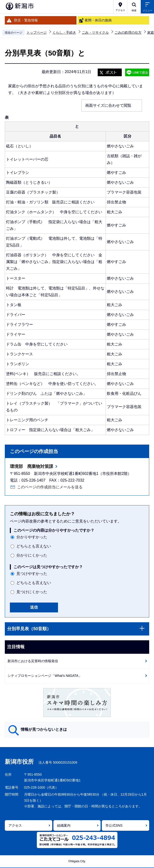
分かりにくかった (32, 555)
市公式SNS (114, 825)
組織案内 (64, 825)
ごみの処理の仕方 (128, 32)
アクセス (15, 825)
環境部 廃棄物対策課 (32, 466)
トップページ (37, 32)
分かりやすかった (32, 537)
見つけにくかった (32, 592)
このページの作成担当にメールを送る (50, 487)
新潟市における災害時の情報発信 (33, 661)
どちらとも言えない (34, 546)
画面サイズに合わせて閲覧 (108, 105)
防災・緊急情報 (26, 20)
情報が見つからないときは (44, 729)
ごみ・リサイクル (95, 32)
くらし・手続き (64, 32)
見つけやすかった (32, 574)
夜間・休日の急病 (98, 20)
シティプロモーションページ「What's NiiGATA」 (45, 676)
